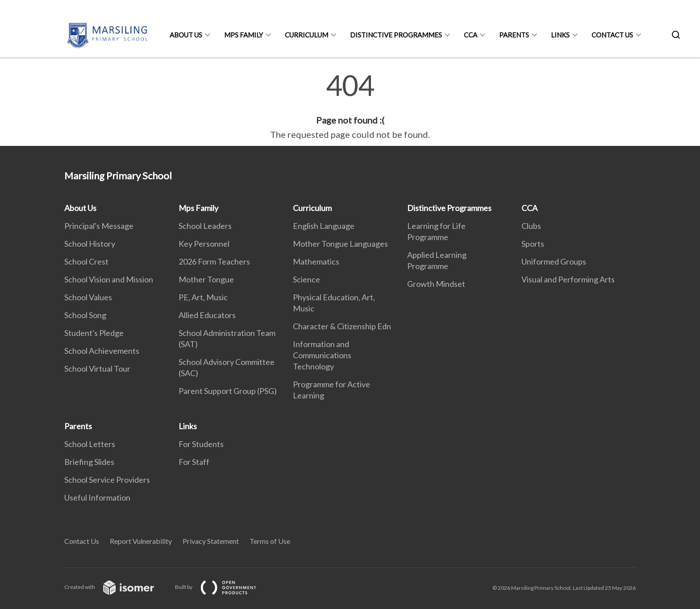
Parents (514, 35)
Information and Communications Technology (322, 355)
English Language (324, 226)
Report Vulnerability (141, 541)
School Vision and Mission (109, 279)
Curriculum (306, 35)
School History (90, 244)
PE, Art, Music (203, 297)
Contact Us (612, 35)
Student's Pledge (94, 333)
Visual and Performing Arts (568, 279)
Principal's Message (99, 226)
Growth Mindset (436, 284)
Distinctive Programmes (396, 35)
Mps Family (244, 35)
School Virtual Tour (97, 369)
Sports (533, 244)
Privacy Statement (211, 541)
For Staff (194, 462)
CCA (471, 35)
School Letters (90, 444)
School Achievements (102, 351)
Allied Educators (207, 315)
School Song (85, 315)
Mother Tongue (206, 279)
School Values (88, 297)
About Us (186, 35)
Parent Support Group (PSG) (228, 391)
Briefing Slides (89, 462)
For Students (201, 444)
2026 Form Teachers (214, 261)
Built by (223, 587)
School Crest (86, 261)
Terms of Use (270, 541)
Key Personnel (204, 244)
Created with (116, 587)
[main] (350, 106)
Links (560, 35)
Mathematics (316, 261)
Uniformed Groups (554, 261)
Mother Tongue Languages (340, 244)
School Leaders (205, 226)
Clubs (531, 226)
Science (306, 279)
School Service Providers (107, 480)
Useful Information (97, 497)
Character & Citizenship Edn (342, 326)
